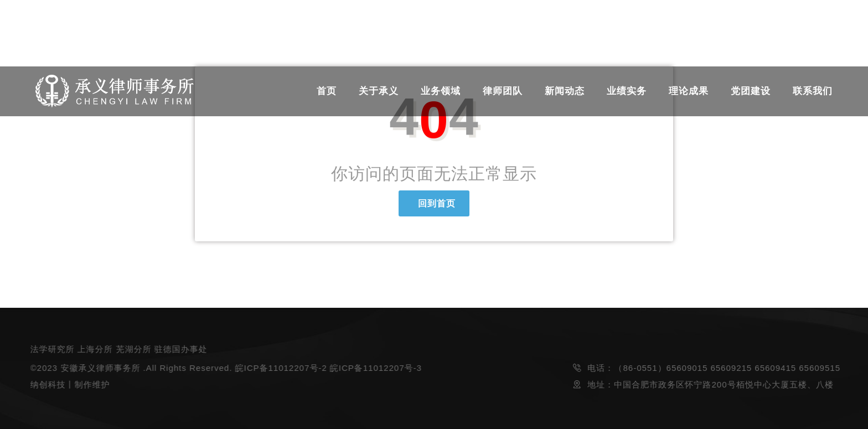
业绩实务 (627, 91)
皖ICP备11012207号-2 (280, 368)
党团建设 (751, 91)
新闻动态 (565, 91)
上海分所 (95, 349)
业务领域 (441, 91)
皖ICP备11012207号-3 (375, 368)
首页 (327, 91)
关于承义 (379, 91)
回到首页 (434, 203)
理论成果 (689, 91)
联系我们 (813, 91)
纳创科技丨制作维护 (69, 384)
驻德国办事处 (180, 349)
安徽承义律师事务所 (100, 368)
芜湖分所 (133, 349)
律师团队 (503, 91)
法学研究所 (51, 349)
